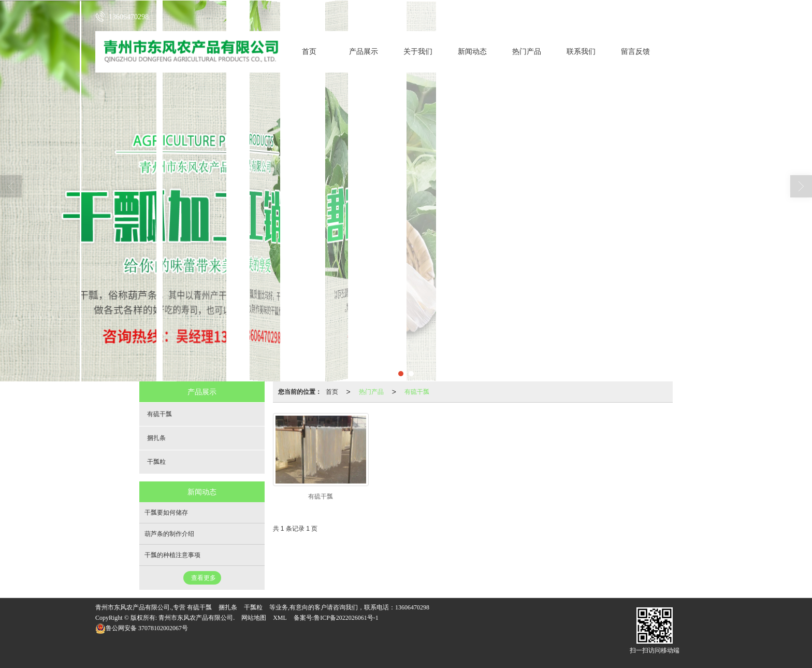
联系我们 (581, 52)
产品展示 (364, 52)
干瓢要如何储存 (166, 513)
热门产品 (527, 52)
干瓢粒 (156, 462)
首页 (309, 52)
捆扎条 (156, 438)
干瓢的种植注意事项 (172, 555)
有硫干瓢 (417, 392)
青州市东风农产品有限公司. (197, 618)
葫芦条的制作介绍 (169, 534)
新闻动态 (472, 52)
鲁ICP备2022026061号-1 (346, 618)
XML (280, 618)
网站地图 (254, 618)
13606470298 (412, 607)
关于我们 (418, 52)
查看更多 (204, 578)
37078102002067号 (142, 628)
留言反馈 (635, 52)
